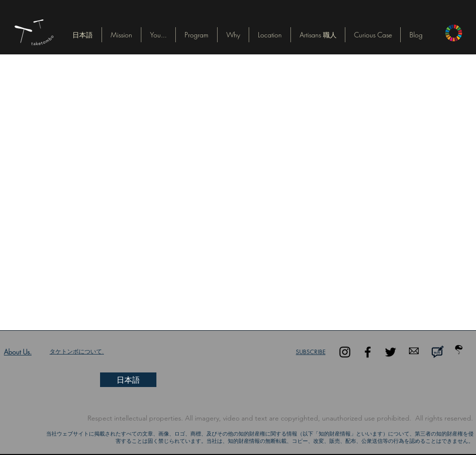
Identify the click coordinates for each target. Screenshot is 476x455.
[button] (83, 35)
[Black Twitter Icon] (391, 352)
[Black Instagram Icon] (345, 352)
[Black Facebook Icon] (368, 352)
